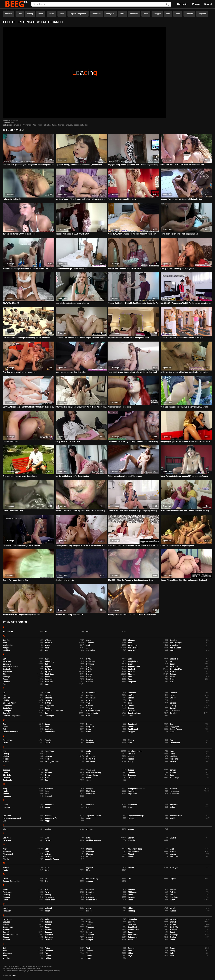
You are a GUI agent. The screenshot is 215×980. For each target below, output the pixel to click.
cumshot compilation (11, 442)
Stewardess (133, 935)
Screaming (132, 919)
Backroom (7, 661)
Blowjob (61, 125)
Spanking (48, 932)
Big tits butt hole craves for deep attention (72, 476)
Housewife (96, 14)
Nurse (47, 870)
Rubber (89, 911)
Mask (47, 851)
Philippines (133, 892)
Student (90, 937)
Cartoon (48, 695)
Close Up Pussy (9, 703)
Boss (130, 677)
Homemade (174, 791)
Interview (7, 807)
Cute (87, 125)
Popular (196, 4)
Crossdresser (175, 711)
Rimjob (173, 908)
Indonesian (49, 805)
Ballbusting (91, 661)
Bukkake (90, 682)
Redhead (48, 908)
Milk (5, 857)
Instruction (133, 805)
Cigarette (48, 700)
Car (4, 695)
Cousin (131, 708)
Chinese (173, 698)
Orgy (47, 881)
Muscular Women (52, 859)
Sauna (89, 919)
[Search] (168, 4)
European (90, 743)
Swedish (9, 14)
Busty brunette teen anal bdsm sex (122, 199)
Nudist (6, 870)
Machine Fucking (135, 849)
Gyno (89, 780)
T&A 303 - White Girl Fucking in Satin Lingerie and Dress (131, 580)
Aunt (47, 650)
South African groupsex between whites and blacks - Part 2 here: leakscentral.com (29, 269)
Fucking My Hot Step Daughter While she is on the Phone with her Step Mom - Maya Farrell (81, 545)
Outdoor (90, 881)
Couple (89, 708)
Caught (173, 695)
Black (5, 674)
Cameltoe (132, 693)
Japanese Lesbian (94, 816)
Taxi (88, 948)
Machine (90, 849)
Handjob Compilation (137, 789)
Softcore (6, 930)
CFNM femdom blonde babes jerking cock (177, 545)
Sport (130, 932)
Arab (88, 645)
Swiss (130, 940)
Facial (89, 751)
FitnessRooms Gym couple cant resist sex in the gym (182, 338)
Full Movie (91, 761)
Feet (88, 754)
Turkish (48, 958)
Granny (47, 778)
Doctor (131, 727)
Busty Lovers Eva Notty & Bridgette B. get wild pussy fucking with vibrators (134, 511)
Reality (6, 908)
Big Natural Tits (176, 669)
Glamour (132, 773)
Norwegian (17, 125)
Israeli (131, 807)
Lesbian (48, 840)
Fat (46, 754)
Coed (130, 703)
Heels (178, 14)
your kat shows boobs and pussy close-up (72, 303)
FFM (168, 14)
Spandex (173, 930)
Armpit (6, 648)
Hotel (47, 794)
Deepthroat (78, 125)
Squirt (172, 932)
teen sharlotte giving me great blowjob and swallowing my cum (28, 165)
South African (134, 930)
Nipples (131, 868)
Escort (47, 743)
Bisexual (132, 672)
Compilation (49, 705)
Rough (47, 911)
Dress (89, 732)
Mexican (90, 854)
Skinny (47, 927)
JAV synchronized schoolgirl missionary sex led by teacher (27, 338)
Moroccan (174, 857)
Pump (130, 900)
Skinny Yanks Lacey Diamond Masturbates (125, 476)
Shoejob (48, 924)
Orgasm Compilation (78, 14)
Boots (89, 677)
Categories (183, 4)
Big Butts (48, 669)
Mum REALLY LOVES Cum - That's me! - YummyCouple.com (132, 234)
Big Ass (90, 667)
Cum (34, 125)
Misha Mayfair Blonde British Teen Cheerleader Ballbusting (184, 372)
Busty (47, 684)
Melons (48, 854)
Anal (130, 643)
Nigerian (90, 868)
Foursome (174, 759)
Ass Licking (133, 648)
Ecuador (48, 740)
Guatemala (7, 780)
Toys (130, 956)
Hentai (47, 791)
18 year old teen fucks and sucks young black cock (128, 338)
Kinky (5, 829)
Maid (172, 849)
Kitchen (90, 829)
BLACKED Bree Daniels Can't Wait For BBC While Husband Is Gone (29, 407)
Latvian (131, 838)
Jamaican (7, 816)
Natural (6, 868)
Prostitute (174, 897)
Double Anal (133, 729)
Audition (6, 650)
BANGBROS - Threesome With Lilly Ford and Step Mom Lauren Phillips (186, 303)
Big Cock (132, 669)
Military (173, 854)
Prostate (132, 897)
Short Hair (132, 924)
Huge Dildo (133, 794)
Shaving (6, 924)
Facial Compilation (136, 751)
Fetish (172, 754)
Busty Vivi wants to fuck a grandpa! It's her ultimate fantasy (184, 476)
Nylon (89, 870)
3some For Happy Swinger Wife (16, 580)
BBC (5, 659)
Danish (89, 724)
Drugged (157, 14)
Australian (91, 650)
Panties (173, 890)
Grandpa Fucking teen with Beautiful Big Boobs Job (181, 199)
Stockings (174, 935)
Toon (5, 956)
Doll (5, 729)
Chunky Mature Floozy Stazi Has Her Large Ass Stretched (184, 580)
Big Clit (89, 669)
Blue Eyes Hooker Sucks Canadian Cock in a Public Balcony (132, 615)
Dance (47, 724)
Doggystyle (174, 727)
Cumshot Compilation (12, 716)
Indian (5, 805)
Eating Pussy (8, 740)
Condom (90, 705)
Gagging (6, 770)
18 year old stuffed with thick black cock (19, 234)
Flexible (6, 759)
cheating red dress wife (65, 580)
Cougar (48, 708)
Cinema (90, 700)
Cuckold (6, 713)
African (48, 640)
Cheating (48, 698)
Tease (172, 948)
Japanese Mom (176, 816)
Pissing (48, 895)
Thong (172, 951)
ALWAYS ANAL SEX (11, 303)
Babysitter (174, 659)
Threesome (8, 953)
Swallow (173, 937)
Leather (173, 838)
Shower (173, 924)
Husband (48, 796)
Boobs (47, 677)
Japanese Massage (136, 816)
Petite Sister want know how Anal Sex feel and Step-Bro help (185, 511)
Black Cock (49, 674)
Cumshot (27, 125)
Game (47, 770)
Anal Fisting (8, 645)
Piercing (6, 895)
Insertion (90, 805)
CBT (5, 693)
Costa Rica (7, 708)
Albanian (132, 640)
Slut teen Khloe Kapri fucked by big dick (72, 269)
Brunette (6, 682)
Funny (131, 761)
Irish (88, 807)
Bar (171, 661)
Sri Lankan (49, 935)
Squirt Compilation (11, 935)
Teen (20, 14)
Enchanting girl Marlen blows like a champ (20, 476)
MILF (5, 849)
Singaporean (8, 927)
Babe (54, 125)
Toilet (172, 953)
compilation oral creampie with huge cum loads (180, 234)
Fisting (30, 14)
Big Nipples (8, 672)
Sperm (89, 932)
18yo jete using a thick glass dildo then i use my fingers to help (133, 165)
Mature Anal (8, 854)
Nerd (47, 868)
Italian (172, 807)
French (6, 761)
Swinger (90, 940)
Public (6, 900)
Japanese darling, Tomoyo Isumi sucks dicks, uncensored (79, 165)
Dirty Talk (90, 727)
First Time (91, 756)
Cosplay (173, 705)
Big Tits (48, 672)
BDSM (89, 659)
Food (47, 759)
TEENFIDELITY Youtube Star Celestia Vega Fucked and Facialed (81, 338)
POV (46, 890)
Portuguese (49, 897)
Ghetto (6, 773)
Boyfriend (49, 679)
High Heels (91, 791)
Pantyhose (7, 892)
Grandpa (6, 778)
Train (172, 956)
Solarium (48, 930)
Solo (88, 930)
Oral (130, 879)
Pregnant (90, 897)
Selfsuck (48, 922)
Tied (46, 953)
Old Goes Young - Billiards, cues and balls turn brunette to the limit (81, 199)
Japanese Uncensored (12, 818)
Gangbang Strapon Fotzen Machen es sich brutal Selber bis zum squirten (186, 442)
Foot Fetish (91, 759)
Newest (208, 4)
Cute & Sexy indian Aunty (13, 511)
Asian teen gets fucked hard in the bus (71, 372)
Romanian (7, 911)
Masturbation (133, 851)
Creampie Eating (93, 711)
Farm (172, 751)
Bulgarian (202, 14)
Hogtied (131, 791)
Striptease (49, 937)
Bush (5, 684)
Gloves (47, 775)
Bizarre (173, 672)
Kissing (48, 829)
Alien (5, 643)
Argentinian (133, 645)
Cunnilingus (49, 716)
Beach (131, 664)
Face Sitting (49, 751)
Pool (172, 895)
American (90, 643)
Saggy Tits (7, 919)
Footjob (131, 759)
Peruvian (90, 892)
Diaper (6, 727)
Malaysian (110, 14)
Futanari (173, 761)
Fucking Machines (52, 761)
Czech (131, 716)
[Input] (101, 4)
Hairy (5, 789)
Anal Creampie (176, 643)
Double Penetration (11, 732)
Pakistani (90, 890)
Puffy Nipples (92, 900)
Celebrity (7, 698)
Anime (51, 14)
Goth (172, 775)
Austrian (132, 650)
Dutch (41, 14)
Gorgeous (132, 775)
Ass (88, 648)
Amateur (48, 643)
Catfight (131, 695)
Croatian (132, 711)
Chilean (131, 698)
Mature (173, 851)
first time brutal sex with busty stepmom (19, 372)
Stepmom (134, 14)
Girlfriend (48, 773)
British (172, 679)
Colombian (7, 705)
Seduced (6, 922)
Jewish (173, 818)
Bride (130, 679)
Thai (130, 951)
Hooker (6, 794)
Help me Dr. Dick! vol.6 (12, 199)
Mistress (48, 857)
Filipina (6, 756)
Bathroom (90, 664)
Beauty (173, 664)
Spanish (6, 932)
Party (47, 892)
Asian (47, 648)
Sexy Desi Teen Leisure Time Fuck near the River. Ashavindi (184, 407)
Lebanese (7, 840)
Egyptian (90, 740)
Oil (46, 879)
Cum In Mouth (92, 713)
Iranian (47, 807)
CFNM (47, 693)
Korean (131, 829)
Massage (90, 851)
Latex (47, 838)
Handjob (90, 789)
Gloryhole (7, 775)
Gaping (131, 770)
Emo (172, 740)
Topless (48, 956)
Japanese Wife (51, 818)
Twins (89, 958)
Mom (89, 857)
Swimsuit (48, 940)
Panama (131, 890)
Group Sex (132, 778)
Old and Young (92, 879)
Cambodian (91, 693)
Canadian (174, 693)
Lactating (7, 838)
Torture (89, 956)
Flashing (173, 756)
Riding (131, 908)
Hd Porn (12, 976)
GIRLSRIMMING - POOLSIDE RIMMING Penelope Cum (182, 165)
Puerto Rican (50, 900)
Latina (89, 838)
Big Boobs (174, 667)
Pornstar (6, 897)
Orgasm (173, 879)
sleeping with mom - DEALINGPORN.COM (72, 234)
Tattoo (47, 948)
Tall (4, 948)
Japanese (49, 816)
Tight (89, 953)
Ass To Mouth (175, 648)
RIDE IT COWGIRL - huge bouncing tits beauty (21, 615)
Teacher (131, 948)
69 (87, 632)
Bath (47, 664)
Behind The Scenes (11, 667)
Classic (131, 700)
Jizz (5, 821)
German (173, 770)
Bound (6, 679)
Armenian (174, 645)
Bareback (7, 664)
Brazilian (90, 679)
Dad (5, 724)
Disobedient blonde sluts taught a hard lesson (21, 545)
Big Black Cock (134, 667)
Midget (131, 854)
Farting (6, 754)
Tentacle (90, 951)
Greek (89, 778)
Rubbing (131, 911)
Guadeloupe (175, 778)
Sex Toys (132, 922)
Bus (171, 682)
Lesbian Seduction (94, 840)
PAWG (5, 890)
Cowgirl (173, 708)
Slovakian (90, 927)
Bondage (7, 677)
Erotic (5, 743)
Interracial (174, 805)
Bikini (146, 14)
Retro (122, 14)
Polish (131, 895)
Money (131, 857)
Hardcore (173, 789)
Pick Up (173, 892)
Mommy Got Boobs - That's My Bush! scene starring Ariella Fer (133, 303)
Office (5, 879)
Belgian (48, 667)
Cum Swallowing (135, 713)
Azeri (172, 650)
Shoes (89, 924)
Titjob (130, 953)
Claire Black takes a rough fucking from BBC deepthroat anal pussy (134, 442)
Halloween (49, 789)
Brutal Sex (49, 682)
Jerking (131, 818)
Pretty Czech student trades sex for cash (124, 269)
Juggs (47, 821)
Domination (49, 729)
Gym (47, 780)
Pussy (172, 900)
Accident (7, 640)
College (173, 703)
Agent (89, 640)
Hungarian (7, 796)
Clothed (48, 703)
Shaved (69, 125)
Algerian (173, 640)
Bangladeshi (133, 661)
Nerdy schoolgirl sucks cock (119, 407)
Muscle (6, 859)
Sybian (173, 940)
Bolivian (173, 674)
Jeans (89, 818)
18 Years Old (8, 632)
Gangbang (91, 770)
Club (88, 703)
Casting (90, 695)
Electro (131, 740)
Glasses (173, 773)
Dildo (47, 727)
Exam (130, 743)
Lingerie (131, 840)
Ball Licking (49, 661)
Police (89, 895)
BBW (47, 659)
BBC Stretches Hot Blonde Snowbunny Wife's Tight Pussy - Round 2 (81, 407)
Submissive (133, 937)
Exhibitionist (175, 743)
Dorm (62, 14)
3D (46, 632)
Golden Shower (93, 775)
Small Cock (133, 927)
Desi (172, 724)
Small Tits (174, 927)
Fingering (48, 756)
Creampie (7, 711)
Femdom (189, 14)
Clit (171, 700)
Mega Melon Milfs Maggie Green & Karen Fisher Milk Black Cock (134, 545)
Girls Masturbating (94, 773)
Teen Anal (49, 951)
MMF (47, 849)
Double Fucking (176, 729)
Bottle (172, 677)
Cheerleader (91, 698)
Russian (173, 911)
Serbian (90, 922)
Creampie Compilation (54, 711)
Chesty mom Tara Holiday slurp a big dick (177, 269)
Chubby (6, 700)
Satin (47, 919)
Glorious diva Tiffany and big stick (69, 615)
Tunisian (6, 958)
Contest (131, 705)
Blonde (47, 125)
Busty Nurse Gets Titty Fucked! (68, 442)
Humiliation (174, 794)
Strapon (6, 937)
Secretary (174, 919)
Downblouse (50, 732)
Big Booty (7, 669)
